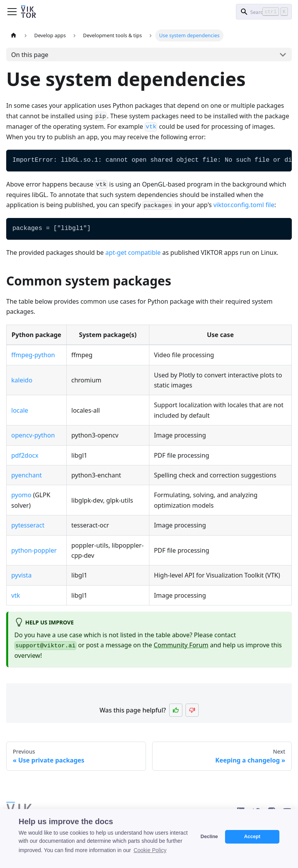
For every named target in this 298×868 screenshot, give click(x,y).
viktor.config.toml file (244, 205)
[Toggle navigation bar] (12, 12)
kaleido (22, 380)
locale (20, 410)
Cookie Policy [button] (150, 850)
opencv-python (33, 435)
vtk (16, 595)
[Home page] (14, 35)
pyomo (21, 495)
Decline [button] (209, 837)
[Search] (264, 12)
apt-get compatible (133, 252)
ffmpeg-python (33, 355)
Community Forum (181, 645)
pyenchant (27, 475)
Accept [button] (252, 837)
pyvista (21, 575)
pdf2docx (25, 455)
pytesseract (28, 525)
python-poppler (34, 550)
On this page (30, 55)
